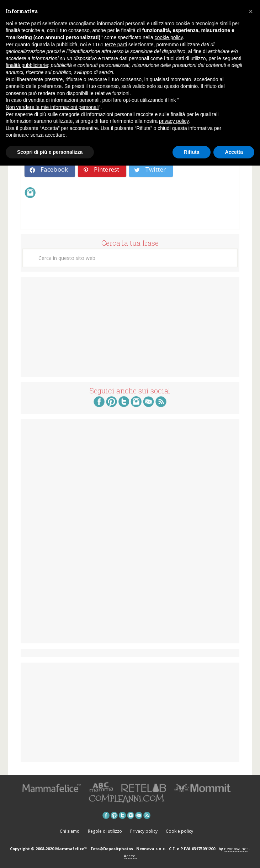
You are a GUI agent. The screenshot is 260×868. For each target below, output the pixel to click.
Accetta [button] (234, 152)
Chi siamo (70, 831)
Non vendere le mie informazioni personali (52, 107)
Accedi (130, 856)
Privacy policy (144, 831)
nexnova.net (236, 849)
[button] (251, 11)
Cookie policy (179, 831)
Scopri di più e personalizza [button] (50, 152)
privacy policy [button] (174, 121)
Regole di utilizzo (105, 831)
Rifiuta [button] (192, 152)
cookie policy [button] (169, 37)
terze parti (116, 45)
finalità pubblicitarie (27, 65)
